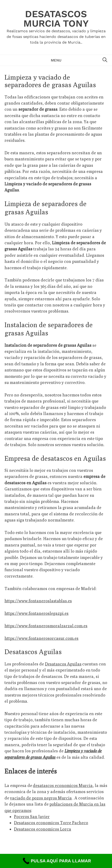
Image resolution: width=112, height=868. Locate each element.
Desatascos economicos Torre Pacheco (51, 823)
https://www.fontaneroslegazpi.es (37, 613)
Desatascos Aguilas (63, 664)
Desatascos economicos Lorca (43, 829)
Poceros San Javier (32, 817)
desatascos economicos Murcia (63, 785)
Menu (56, 60)
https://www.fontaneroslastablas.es (38, 601)
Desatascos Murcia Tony (56, 19)
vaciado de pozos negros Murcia (41, 798)
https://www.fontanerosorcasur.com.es (41, 638)
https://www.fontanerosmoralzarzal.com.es (46, 626)
